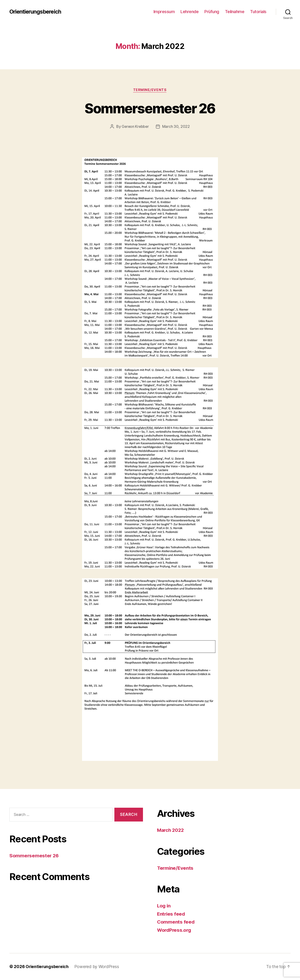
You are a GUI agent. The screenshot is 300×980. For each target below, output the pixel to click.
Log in (164, 906)
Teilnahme (235, 12)
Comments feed (176, 922)
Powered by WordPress (97, 967)
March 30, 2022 (176, 127)
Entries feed (171, 914)
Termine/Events (150, 90)
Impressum (164, 12)
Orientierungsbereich (36, 12)
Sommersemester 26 (150, 108)
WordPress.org (175, 930)
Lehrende (189, 12)
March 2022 (171, 830)
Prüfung (212, 12)
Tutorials (258, 12)
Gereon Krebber (135, 127)
